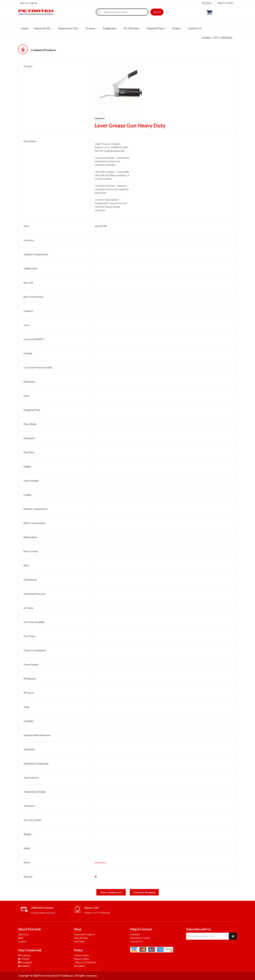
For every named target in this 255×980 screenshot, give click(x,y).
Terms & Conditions (85, 962)
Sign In (23, 3)
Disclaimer (80, 966)
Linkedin (24, 966)
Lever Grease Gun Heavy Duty (130, 125)
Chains (176, 28)
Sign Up (34, 3)
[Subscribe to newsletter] (233, 936)
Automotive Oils (68, 28)
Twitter (24, 959)
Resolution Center (140, 938)
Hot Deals (80, 941)
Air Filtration (131, 28)
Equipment (109, 28)
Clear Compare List (111, 892)
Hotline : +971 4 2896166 (217, 37)
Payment (135, 934)
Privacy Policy (82, 955)
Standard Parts (156, 28)
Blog (21, 938)
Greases (90, 28)
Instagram (25, 962)
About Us (23, 934)
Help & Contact (225, 3)
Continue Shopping (144, 892)
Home (25, 28)
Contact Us (195, 28)
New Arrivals (81, 938)
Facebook (24, 955)
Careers (23, 941)
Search (157, 12)
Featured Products (84, 934)
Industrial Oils (42, 28)
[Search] (99, 12)
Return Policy (82, 959)
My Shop (207, 3)
